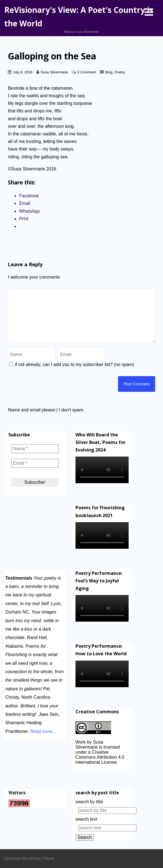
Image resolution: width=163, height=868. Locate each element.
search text (86, 819)
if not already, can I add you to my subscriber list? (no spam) (71, 364)
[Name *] (35, 449)
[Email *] (35, 463)
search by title (89, 802)
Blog (109, 72)
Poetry (120, 72)
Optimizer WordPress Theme (29, 858)
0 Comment (87, 72)
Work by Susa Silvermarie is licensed (98, 745)
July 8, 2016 (23, 72)
